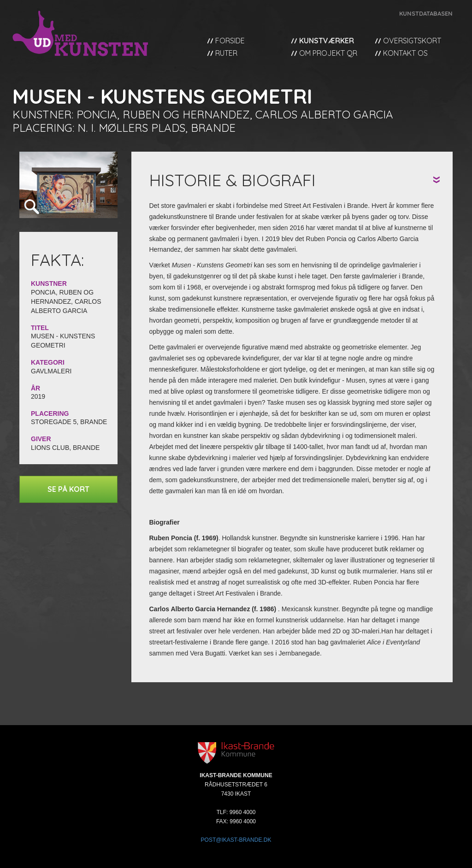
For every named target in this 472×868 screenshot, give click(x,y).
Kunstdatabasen (426, 13)
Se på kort (68, 489)
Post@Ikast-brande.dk (236, 840)
